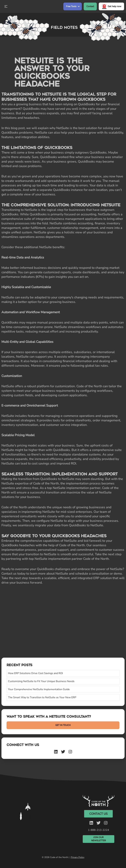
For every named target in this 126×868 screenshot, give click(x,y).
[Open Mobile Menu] (6, 6)
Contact (90, 6)
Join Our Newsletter (99, 839)
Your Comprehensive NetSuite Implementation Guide (39, 689)
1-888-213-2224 (99, 830)
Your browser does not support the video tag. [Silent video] (28, 812)
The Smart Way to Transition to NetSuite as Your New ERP (42, 697)
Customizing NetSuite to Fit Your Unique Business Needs (41, 681)
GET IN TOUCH (63, 725)
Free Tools (71, 6)
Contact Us (98, 814)
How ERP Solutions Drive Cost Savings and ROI (35, 673)
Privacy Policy (78, 857)
